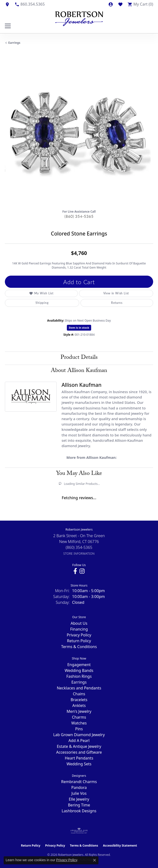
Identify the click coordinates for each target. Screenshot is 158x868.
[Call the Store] (79, 547)
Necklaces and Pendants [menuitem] (79, 688)
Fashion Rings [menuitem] (79, 676)
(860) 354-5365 (79, 216)
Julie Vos (79, 793)
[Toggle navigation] (8, 26)
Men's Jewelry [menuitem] (79, 711)
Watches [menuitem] (79, 723)
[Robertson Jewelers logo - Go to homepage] (79, 18)
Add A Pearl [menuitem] (79, 741)
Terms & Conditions (79, 647)
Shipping (42, 303)
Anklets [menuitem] (79, 705)
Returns (117, 303)
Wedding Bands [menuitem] (79, 670)
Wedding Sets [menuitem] (79, 764)
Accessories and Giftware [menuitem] (79, 752)
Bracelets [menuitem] (79, 700)
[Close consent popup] (95, 860)
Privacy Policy (79, 635)
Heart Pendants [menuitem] (79, 758)
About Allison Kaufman (79, 371)
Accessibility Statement (120, 845)
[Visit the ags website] (79, 831)
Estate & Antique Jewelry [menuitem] (79, 746)
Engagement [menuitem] (79, 665)
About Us (79, 623)
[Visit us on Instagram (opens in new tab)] (82, 571)
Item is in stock (79, 328)
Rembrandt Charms (79, 782)
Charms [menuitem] (79, 717)
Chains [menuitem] (79, 694)
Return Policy (79, 641)
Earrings (14, 43)
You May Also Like (79, 474)
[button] (111, 4)
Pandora (79, 787)
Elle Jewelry (79, 799)
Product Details (79, 358)
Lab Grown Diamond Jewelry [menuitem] (79, 735)
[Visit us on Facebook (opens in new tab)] (75, 571)
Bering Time (79, 805)
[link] (7, 4)
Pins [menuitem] (79, 729)
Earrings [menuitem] (79, 682)
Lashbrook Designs (79, 811)
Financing (79, 629)
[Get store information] (79, 554)
